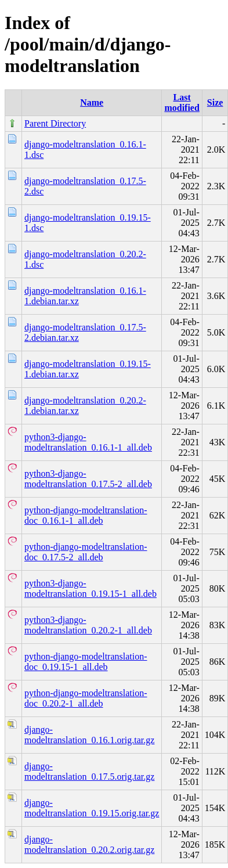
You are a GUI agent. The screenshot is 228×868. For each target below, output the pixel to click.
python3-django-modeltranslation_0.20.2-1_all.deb (88, 625)
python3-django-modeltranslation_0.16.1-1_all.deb (88, 442)
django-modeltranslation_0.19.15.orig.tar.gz (92, 808)
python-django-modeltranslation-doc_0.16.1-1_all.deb (86, 515)
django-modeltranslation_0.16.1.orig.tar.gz (89, 735)
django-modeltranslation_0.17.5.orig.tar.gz (89, 771)
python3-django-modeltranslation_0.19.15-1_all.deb (91, 588)
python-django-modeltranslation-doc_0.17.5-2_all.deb (86, 552)
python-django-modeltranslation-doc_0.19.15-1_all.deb (86, 662)
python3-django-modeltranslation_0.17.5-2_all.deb (88, 479)
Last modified (182, 102)
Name (92, 102)
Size (215, 102)
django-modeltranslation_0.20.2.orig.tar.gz (89, 844)
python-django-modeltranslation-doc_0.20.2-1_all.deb (86, 698)
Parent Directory (55, 123)
